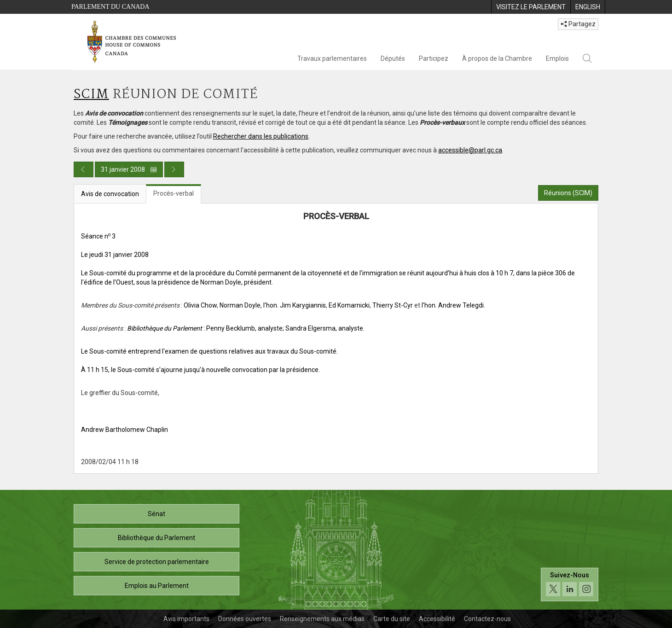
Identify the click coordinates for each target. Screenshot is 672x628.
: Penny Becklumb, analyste (205, 328)
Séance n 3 (98, 236)
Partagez (578, 24)
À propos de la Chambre (497, 58)
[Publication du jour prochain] (174, 169)
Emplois (557, 58)
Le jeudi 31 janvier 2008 (115, 255)
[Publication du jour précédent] (84, 169)
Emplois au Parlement (157, 586)
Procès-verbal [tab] (174, 193)
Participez (434, 58)
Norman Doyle (240, 305)
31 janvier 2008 (129, 169)
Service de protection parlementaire (157, 562)
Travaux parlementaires (332, 58)
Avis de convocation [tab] (110, 194)
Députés (393, 58)
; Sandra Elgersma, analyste (323, 328)
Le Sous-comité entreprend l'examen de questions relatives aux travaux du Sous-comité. (209, 351)
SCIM (91, 95)
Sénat (156, 514)
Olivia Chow (200, 305)
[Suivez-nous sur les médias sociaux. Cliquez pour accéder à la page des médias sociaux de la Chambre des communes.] (570, 584)
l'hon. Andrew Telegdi (453, 305)
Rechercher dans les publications (261, 136)
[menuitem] (531, 7)
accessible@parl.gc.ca (470, 150)
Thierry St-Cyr (393, 305)
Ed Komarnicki (349, 305)
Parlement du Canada (110, 7)
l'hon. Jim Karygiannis (295, 305)
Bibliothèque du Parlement (156, 538)
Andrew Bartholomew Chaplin (125, 430)
